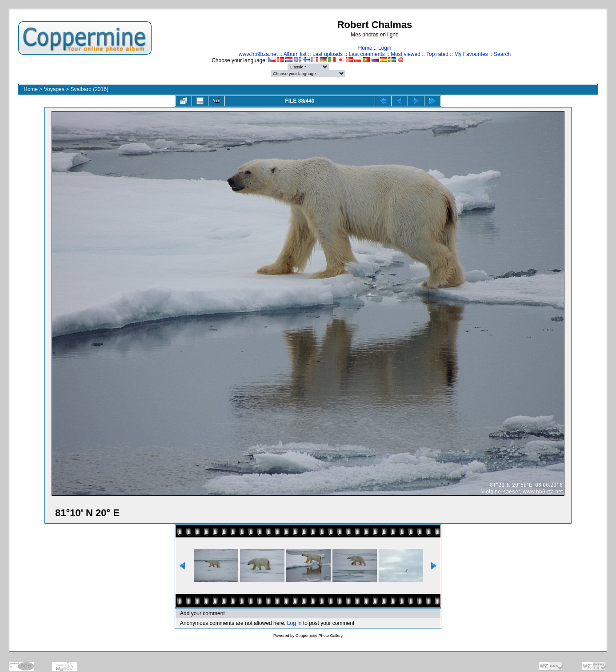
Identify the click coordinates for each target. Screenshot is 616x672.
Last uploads (328, 54)
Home (365, 48)
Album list (295, 54)
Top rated (437, 54)
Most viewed (406, 54)
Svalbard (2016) (89, 89)
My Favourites (471, 54)
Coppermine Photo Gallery (319, 636)
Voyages (54, 89)
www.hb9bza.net (258, 54)
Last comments (366, 54)
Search (502, 54)
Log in (294, 623)
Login (385, 48)
